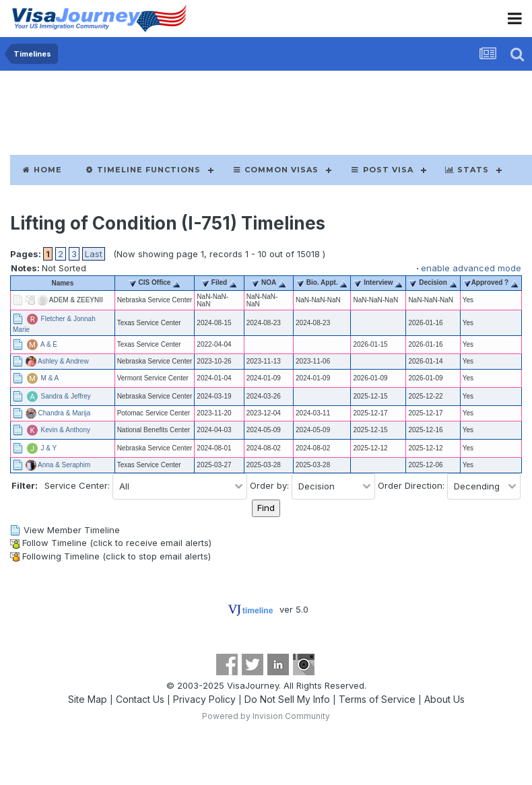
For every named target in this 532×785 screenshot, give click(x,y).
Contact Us (140, 699)
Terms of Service (377, 699)
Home (42, 170)
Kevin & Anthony (66, 429)
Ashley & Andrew (63, 361)
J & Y (49, 447)
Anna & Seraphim (64, 464)
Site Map (88, 699)
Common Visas (275, 170)
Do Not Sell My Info (287, 699)
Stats (467, 170)
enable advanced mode (471, 268)
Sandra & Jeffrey (66, 396)
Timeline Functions (143, 170)
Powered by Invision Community (266, 716)
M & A (50, 377)
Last (94, 254)
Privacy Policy (204, 699)
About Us (444, 699)
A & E (49, 344)
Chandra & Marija (65, 412)
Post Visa (381, 170)
